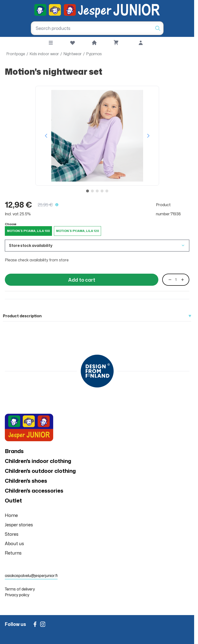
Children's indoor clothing (38, 461)
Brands (14, 451)
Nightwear (73, 54)
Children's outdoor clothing (40, 471)
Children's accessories (34, 491)
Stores (12, 534)
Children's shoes (26, 481)
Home (11, 515)
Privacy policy (17, 595)
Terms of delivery (20, 589)
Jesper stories (19, 525)
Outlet (13, 500)
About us (14, 543)
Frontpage (16, 54)
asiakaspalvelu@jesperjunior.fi (31, 576)
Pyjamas (94, 54)
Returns (13, 553)
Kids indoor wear (44, 54)
